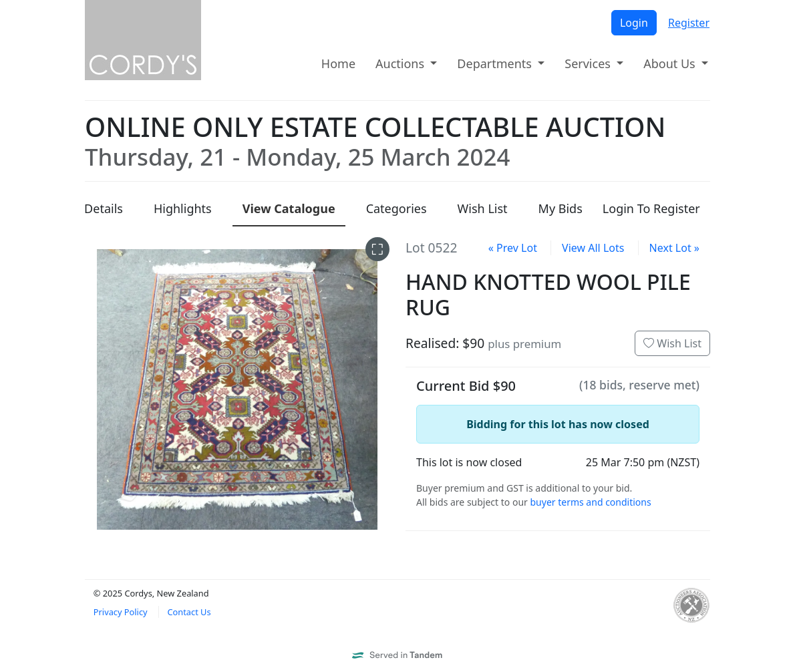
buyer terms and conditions (590, 502)
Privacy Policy (121, 612)
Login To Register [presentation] (651, 208)
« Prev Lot (513, 248)
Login (634, 23)
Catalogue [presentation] (289, 208)
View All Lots (593, 248)
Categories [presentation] (396, 208)
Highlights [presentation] (183, 208)
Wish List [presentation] (483, 208)
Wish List (672, 343)
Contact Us (189, 612)
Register (689, 23)
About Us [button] (671, 63)
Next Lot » (674, 248)
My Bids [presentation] (561, 208)
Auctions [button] (402, 63)
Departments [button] (496, 63)
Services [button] (589, 63)
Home (338, 63)
